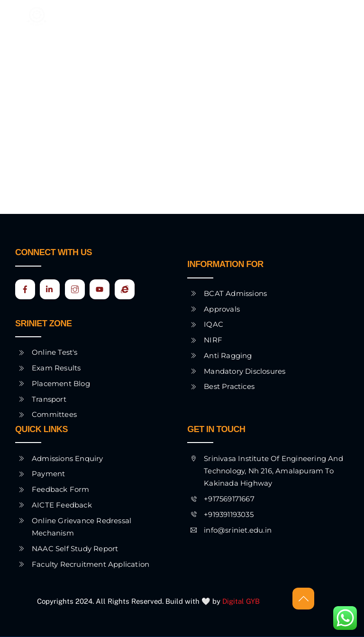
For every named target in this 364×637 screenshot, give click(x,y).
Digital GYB (242, 602)
